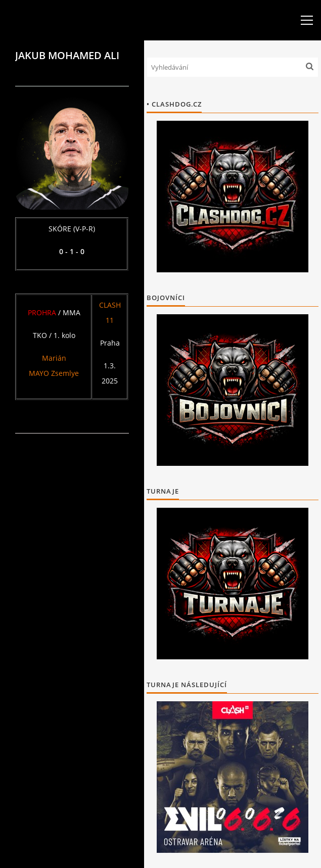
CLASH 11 (110, 312)
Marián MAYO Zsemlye (54, 366)
